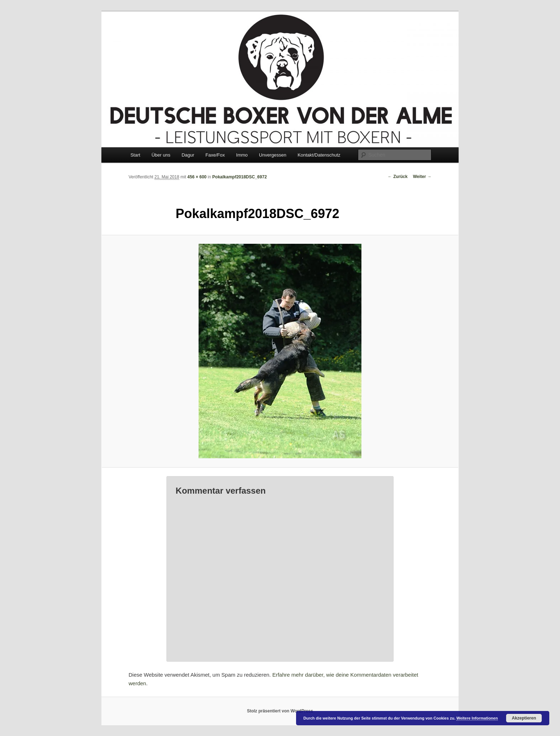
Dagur (188, 155)
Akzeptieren (524, 718)
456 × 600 (197, 177)
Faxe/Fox (215, 155)
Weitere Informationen (477, 718)
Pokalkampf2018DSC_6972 (239, 177)
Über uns (161, 155)
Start (135, 155)
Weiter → (422, 177)
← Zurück (398, 177)
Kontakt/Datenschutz (319, 155)
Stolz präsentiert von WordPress (280, 711)
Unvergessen (273, 155)
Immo (242, 155)
